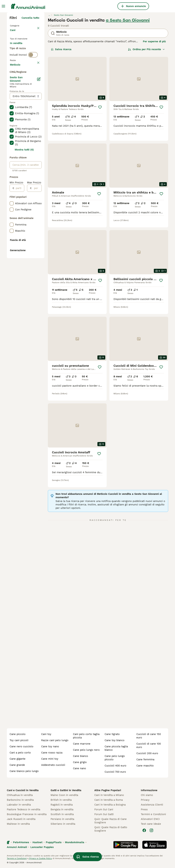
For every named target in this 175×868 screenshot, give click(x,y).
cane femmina (145, 759)
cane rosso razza (52, 753)
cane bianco (80, 756)
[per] (37, 288)
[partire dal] (19, 288)
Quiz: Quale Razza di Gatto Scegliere (111, 829)
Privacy (145, 800)
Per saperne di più (154, 41)
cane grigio (80, 762)
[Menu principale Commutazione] (3, 6)
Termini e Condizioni (153, 814)
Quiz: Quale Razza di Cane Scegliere (110, 821)
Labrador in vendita (19, 805)
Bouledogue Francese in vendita (27, 814)
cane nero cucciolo (21, 746)
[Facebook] (144, 830)
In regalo (18, 58)
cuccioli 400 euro (115, 766)
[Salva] (100, 107)
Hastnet (37, 842)
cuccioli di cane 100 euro (149, 745)
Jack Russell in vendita (21, 819)
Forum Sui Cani (104, 809)
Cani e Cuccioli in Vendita (23, 790)
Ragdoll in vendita (62, 805)
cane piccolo (18, 734)
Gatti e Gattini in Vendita (66, 790)
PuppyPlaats (54, 842)
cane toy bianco (115, 740)
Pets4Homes (21, 842)
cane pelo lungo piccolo (115, 758)
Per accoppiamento (25, 66)
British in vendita (61, 800)
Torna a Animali (21, 25)
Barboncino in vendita (20, 800)
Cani (13, 34)
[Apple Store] (154, 845)
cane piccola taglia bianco (116, 748)
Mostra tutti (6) (24, 250)
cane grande (17, 765)
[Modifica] (39, 179)
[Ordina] (146, 49)
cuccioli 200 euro (147, 753)
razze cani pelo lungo (55, 740)
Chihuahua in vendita (20, 795)
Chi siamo (147, 795)
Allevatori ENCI (150, 819)
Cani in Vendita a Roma (109, 800)
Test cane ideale (151, 824)
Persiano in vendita (62, 819)
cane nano (79, 768)
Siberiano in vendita (63, 824)
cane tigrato (112, 734)
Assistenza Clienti (152, 805)
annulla (35, 86)
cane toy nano (50, 746)
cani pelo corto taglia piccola (86, 736)
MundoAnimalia (75, 842)
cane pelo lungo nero (86, 750)
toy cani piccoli (19, 740)
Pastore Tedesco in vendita (23, 809)
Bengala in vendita (62, 809)
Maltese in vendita (18, 824)
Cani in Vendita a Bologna (110, 805)
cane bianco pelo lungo (24, 771)
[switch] (33, 79)
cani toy (46, 734)
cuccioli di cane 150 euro (149, 736)
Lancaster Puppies (42, 847)
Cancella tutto (30, 18)
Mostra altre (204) (28, 164)
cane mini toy (50, 759)
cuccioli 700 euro (115, 772)
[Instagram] (151, 830)
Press (144, 809)
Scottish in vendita (62, 814)
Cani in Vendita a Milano (109, 795)
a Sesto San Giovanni (128, 20)
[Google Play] (126, 845)
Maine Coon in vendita (64, 795)
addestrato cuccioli (53, 765)
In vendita (19, 49)
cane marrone (82, 744)
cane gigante (18, 759)
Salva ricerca (61, 49)
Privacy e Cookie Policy (40, 858)
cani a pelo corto (20, 753)
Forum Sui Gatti (104, 814)
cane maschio (145, 766)
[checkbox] (12, 102)
